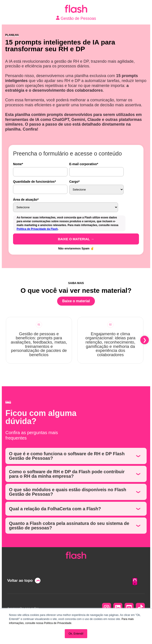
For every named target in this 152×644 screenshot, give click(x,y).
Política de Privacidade (58, 623)
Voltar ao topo (20, 581)
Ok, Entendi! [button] (76, 634)
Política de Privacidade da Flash (37, 229)
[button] (145, 340)
